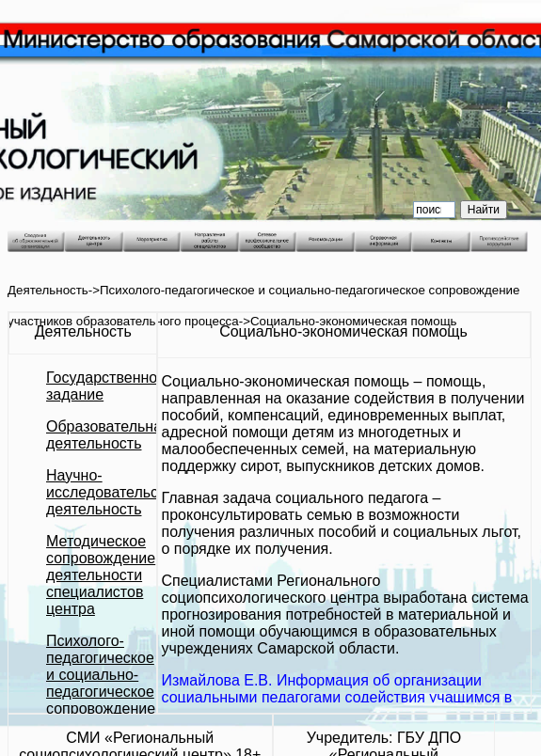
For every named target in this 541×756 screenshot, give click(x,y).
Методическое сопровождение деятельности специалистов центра (101, 575)
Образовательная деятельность (108, 435)
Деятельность (48, 290)
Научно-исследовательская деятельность (114, 492)
